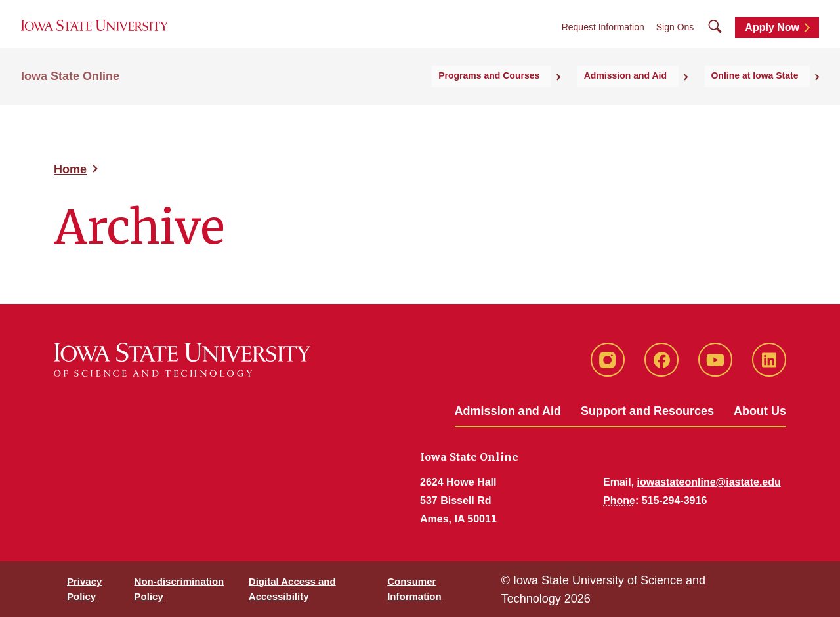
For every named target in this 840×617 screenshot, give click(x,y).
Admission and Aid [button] (655, 99)
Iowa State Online (70, 99)
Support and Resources (647, 411)
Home (70, 169)
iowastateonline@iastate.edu (709, 482)
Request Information (603, 40)
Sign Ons (675, 40)
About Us (760, 411)
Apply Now (772, 40)
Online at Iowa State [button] (766, 99)
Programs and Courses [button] (537, 99)
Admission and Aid (508, 411)
